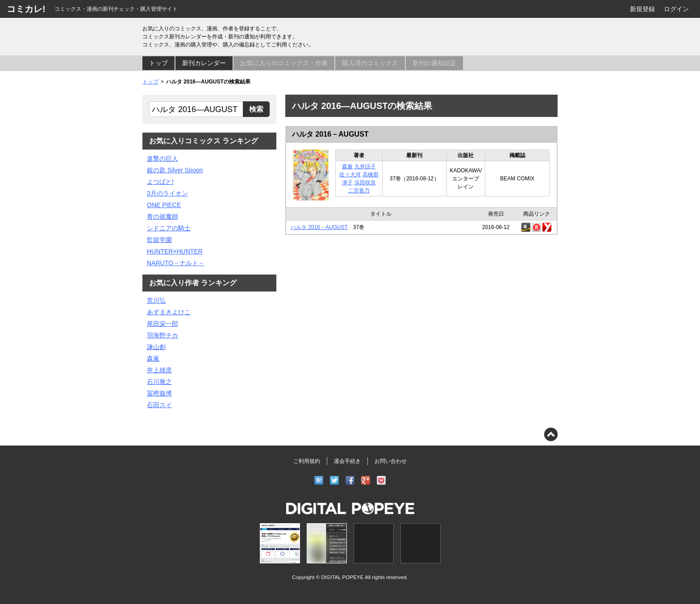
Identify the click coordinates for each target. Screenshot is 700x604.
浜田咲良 (365, 183)
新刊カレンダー (204, 63)
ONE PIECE (164, 205)
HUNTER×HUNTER (175, 251)
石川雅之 (159, 382)
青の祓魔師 (162, 217)
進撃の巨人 (162, 158)
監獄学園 (159, 240)
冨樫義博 (159, 393)
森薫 (347, 167)
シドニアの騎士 (169, 228)
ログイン (676, 9)
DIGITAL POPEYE (342, 577)
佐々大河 (350, 175)
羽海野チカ (162, 335)
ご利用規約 (307, 461)
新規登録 (642, 9)
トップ (158, 63)
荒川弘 (156, 300)
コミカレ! (26, 9)
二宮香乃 (359, 191)
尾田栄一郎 (162, 324)
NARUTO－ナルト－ (176, 263)
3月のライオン (167, 193)
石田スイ (159, 405)
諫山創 (156, 347)
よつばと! (160, 182)
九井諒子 (365, 167)
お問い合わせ (391, 461)
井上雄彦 (159, 370)
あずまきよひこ (169, 312)
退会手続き (347, 461)
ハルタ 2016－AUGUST (330, 134)
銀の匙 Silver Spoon (175, 170)
